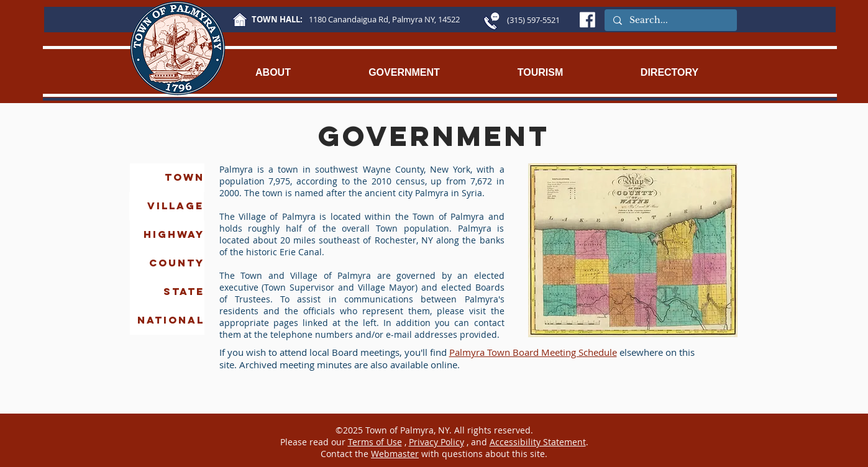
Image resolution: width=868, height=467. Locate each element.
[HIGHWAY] (167, 235)
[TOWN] (167, 178)
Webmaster (395, 454)
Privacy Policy (436, 442)
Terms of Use (375, 442)
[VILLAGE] (167, 206)
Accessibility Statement (538, 442)
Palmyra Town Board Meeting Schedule (533, 352)
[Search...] (670, 20)
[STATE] (167, 292)
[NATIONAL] (167, 320)
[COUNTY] (167, 263)
